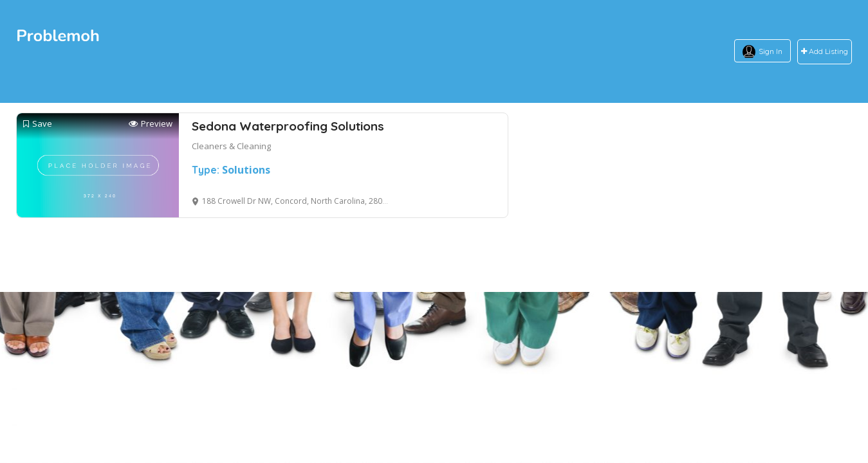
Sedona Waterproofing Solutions (288, 126)
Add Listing (825, 52)
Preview (151, 124)
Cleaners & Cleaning (231, 146)
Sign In (771, 51)
